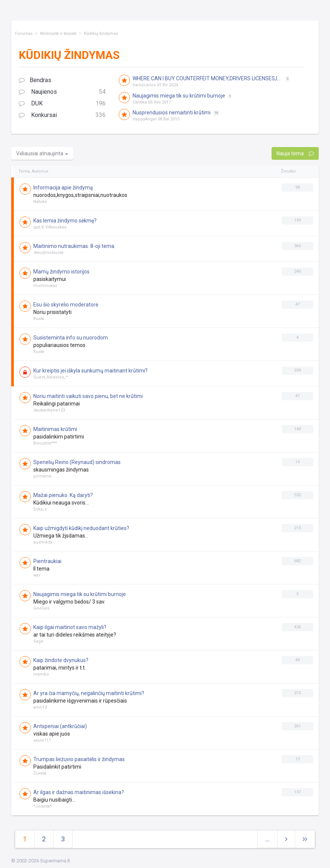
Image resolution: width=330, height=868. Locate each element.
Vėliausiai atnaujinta (42, 153)
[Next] (305, 839)
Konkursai (62, 115)
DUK (62, 104)
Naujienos (62, 92)
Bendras (35, 80)
